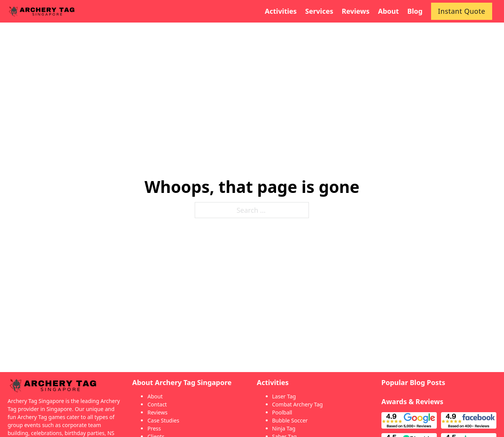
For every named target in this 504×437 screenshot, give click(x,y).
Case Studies (163, 420)
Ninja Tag (284, 428)
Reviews (157, 412)
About (155, 396)
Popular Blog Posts (413, 382)
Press (154, 428)
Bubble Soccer (290, 420)
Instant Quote (462, 11)
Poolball (282, 412)
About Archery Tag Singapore (182, 382)
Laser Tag (284, 396)
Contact (157, 404)
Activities (273, 382)
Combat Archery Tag (298, 404)
